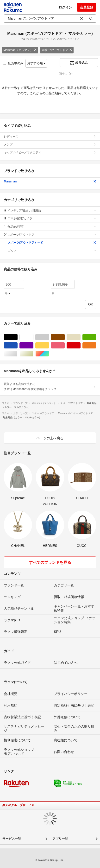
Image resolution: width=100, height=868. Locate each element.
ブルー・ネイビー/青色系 (17, 345)
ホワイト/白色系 (33, 337)
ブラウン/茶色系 (65, 337)
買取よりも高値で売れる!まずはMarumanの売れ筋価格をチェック (50, 386)
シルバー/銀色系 (17, 354)
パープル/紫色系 (33, 345)
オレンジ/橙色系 (96, 345)
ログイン (65, 7)
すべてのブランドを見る (50, 562)
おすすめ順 (36, 63)
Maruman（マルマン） (20, 50)
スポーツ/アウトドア (57, 50)
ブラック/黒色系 (17, 337)
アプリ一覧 (60, 839)
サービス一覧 (12, 839)
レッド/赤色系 (80, 345)
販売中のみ (13, 63)
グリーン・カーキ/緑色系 (96, 337)
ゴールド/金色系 (33, 354)
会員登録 (87, 7)
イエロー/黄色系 (49, 345)
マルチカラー (49, 354)
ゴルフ (52, 251)
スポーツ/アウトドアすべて (52, 243)
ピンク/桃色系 (65, 345)
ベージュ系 (80, 337)
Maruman (50, 181)
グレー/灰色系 (49, 337)
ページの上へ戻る (50, 438)
